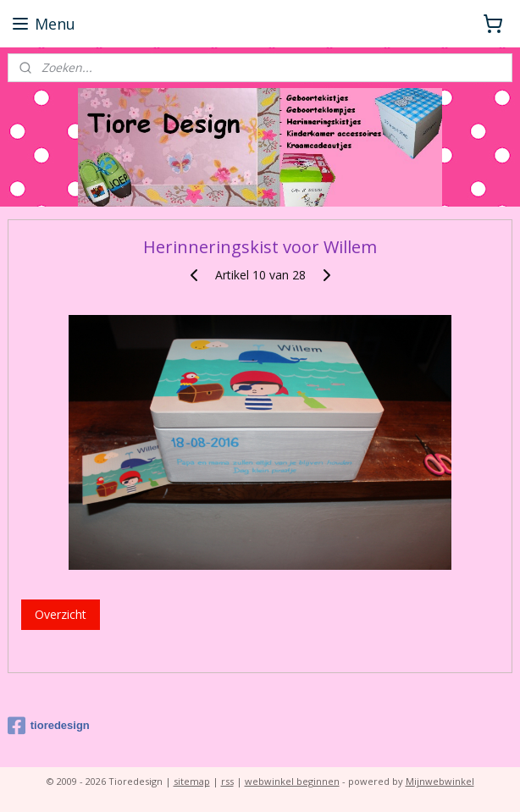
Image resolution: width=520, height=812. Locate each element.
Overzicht (61, 614)
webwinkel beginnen (292, 781)
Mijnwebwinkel (440, 781)
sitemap (192, 781)
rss (227, 781)
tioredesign (49, 726)
